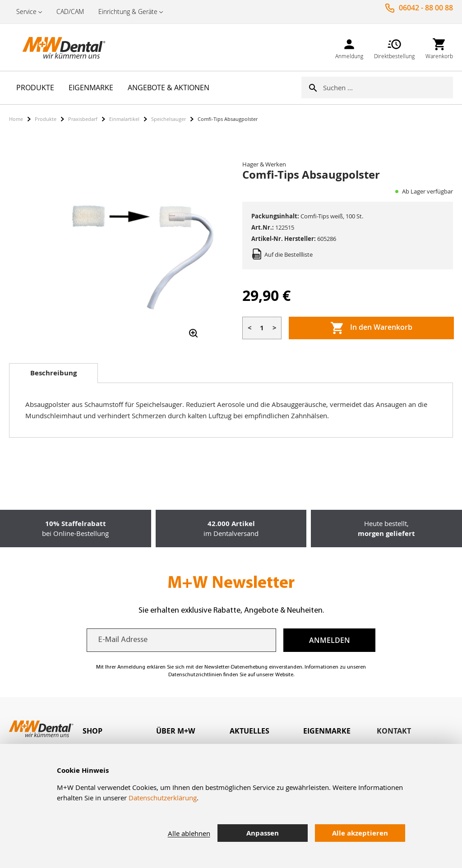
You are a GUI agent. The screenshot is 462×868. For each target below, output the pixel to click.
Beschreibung (53, 373)
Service (26, 12)
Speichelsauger (169, 119)
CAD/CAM (70, 12)
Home (16, 119)
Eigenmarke (327, 731)
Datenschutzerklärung (163, 798)
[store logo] (54, 47)
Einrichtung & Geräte (128, 12)
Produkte (46, 119)
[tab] (53, 373)
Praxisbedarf (83, 119)
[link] (349, 47)
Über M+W (176, 731)
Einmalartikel (124, 119)
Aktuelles (249, 731)
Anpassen (263, 833)
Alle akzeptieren (360, 833)
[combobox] (388, 88)
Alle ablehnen (189, 833)
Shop (92, 731)
